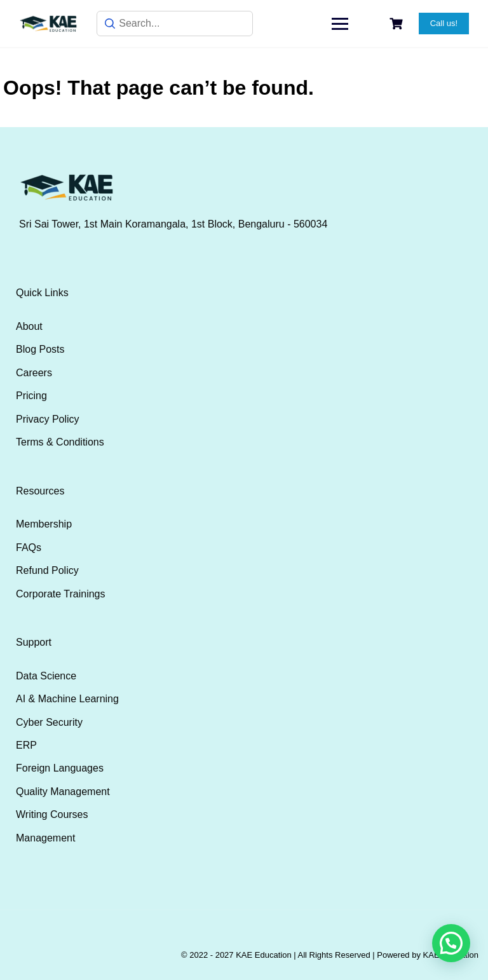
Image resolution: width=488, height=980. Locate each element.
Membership (44, 524)
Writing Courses (52, 814)
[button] (451, 943)
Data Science (46, 676)
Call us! (444, 23)
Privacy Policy (48, 419)
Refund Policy (47, 570)
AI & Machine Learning (67, 699)
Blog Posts (40, 349)
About (29, 326)
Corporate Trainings (61, 594)
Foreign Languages (60, 768)
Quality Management (63, 792)
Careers (34, 373)
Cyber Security (49, 722)
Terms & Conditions (60, 442)
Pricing (31, 396)
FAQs (29, 548)
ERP (26, 745)
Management (45, 838)
